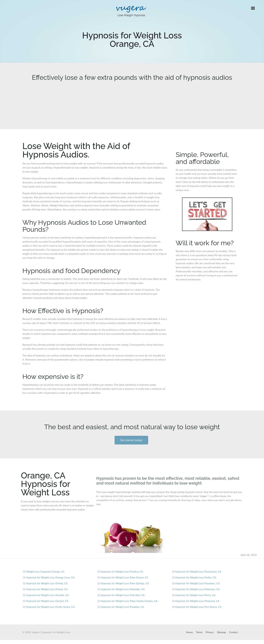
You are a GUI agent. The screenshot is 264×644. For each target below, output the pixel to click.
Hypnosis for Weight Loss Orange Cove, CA (50, 577)
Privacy (210, 632)
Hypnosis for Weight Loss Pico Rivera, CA (198, 607)
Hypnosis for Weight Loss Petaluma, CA (197, 601)
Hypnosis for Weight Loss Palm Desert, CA (124, 577)
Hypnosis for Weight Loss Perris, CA (195, 595)
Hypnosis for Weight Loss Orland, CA (47, 589)
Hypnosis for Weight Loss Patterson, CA (197, 589)
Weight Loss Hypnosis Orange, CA (45, 572)
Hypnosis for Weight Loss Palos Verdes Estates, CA (129, 601)
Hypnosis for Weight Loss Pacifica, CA (122, 572)
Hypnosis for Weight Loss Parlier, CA (196, 577)
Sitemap (221, 632)
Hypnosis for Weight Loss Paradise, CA (122, 607)
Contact (233, 632)
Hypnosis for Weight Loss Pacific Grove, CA (50, 607)
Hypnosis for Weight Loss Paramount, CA (198, 572)
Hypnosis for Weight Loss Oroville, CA (47, 595)
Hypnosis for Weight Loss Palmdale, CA (123, 589)
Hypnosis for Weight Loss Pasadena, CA (197, 583)
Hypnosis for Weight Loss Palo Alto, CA (122, 595)
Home (189, 632)
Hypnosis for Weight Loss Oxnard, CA (47, 601)
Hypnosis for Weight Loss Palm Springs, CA (125, 583)
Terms (199, 632)
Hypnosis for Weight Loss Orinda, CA (47, 583)
